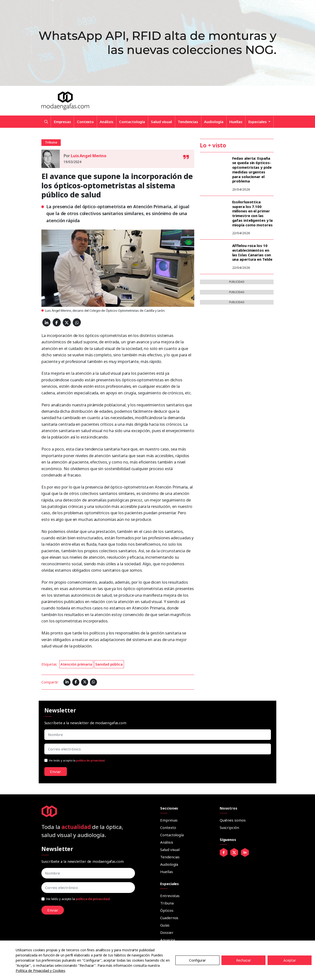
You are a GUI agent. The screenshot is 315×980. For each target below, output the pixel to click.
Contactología (132, 122)
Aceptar (290, 960)
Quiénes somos (233, 820)
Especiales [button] (258, 122)
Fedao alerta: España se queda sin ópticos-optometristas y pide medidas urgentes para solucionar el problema (252, 170)
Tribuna (167, 903)
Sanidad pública (109, 664)
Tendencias (188, 122)
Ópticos (167, 910)
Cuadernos (169, 918)
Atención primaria (76, 664)
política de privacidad (90, 760)
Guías (165, 925)
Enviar (55, 772)
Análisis (106, 122)
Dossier (167, 932)
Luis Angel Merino (89, 156)
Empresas (62, 122)
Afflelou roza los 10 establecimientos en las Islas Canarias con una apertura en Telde (252, 252)
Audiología (214, 122)
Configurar (197, 960)
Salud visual (161, 122)
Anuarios (168, 940)
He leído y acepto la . (77, 760)
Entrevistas (170, 896)
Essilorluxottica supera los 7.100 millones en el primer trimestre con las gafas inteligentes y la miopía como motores (253, 213)
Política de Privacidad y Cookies (40, 971)
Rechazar (243, 960)
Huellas (236, 122)
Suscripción (229, 827)
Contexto (85, 122)
